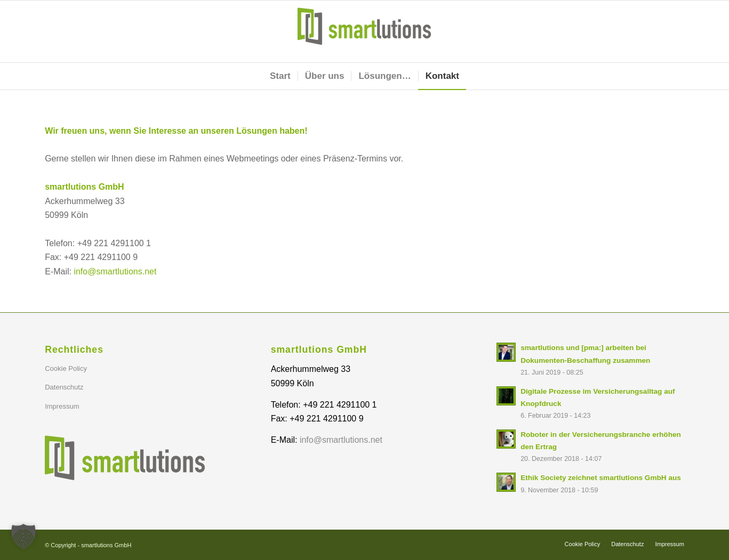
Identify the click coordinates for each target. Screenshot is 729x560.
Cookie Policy (66, 368)
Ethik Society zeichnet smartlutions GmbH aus (601, 478)
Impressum (62, 406)
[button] (23, 537)
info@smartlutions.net (115, 271)
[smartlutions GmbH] (364, 31)
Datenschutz (64, 387)
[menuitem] (280, 76)
